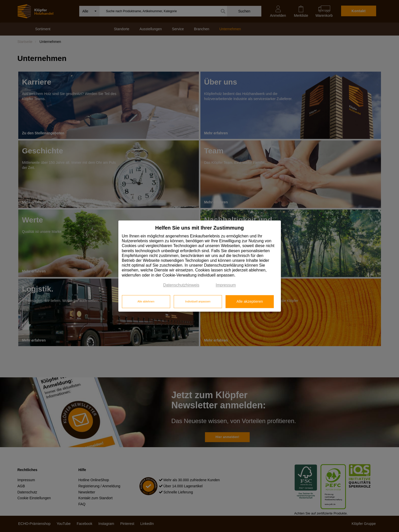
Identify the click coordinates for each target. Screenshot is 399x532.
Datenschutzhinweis (181, 285)
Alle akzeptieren (250, 302)
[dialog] (200, 266)
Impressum (226, 285)
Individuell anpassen (198, 302)
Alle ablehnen (146, 302)
